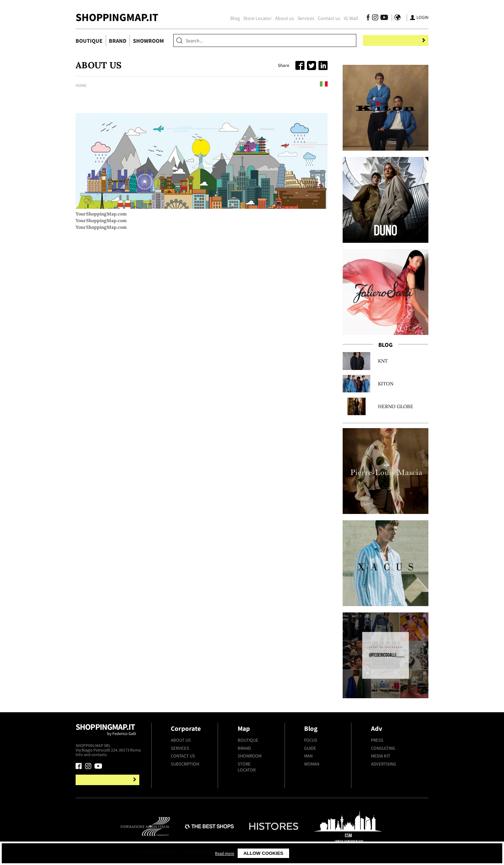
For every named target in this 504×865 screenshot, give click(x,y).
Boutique (89, 41)
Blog (232, 18)
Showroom (148, 41)
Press (377, 740)
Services (302, 18)
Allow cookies (322, 853)
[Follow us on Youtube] (379, 18)
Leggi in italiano (307, 85)
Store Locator (254, 18)
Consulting (383, 748)
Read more (282, 853)
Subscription (185, 764)
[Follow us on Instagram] (372, 18)
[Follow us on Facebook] (365, 18)
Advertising (384, 764)
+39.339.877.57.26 (124, 755)
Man (308, 756)
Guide (310, 748)
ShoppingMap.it (117, 17)
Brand (118, 41)
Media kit (381, 756)
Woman (312, 764)
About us (281, 18)
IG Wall (348, 18)
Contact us (325, 18)
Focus (311, 740)
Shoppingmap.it (108, 732)
